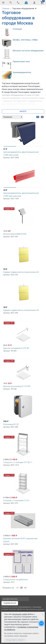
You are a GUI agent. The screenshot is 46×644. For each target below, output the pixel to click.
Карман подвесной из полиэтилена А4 (21, 272)
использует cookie (20, 614)
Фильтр (23, 111)
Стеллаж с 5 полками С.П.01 (16, 501)
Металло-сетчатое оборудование (28, 51)
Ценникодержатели (22, 72)
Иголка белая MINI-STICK (15, 234)
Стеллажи (17, 29)
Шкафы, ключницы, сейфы (25, 40)
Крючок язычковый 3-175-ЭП (17, 386)
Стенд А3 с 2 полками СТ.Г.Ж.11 (18, 462)
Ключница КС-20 (11, 424)
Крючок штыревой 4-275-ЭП (16, 348)
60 (25, 588)
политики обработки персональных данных (26, 609)
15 (17, 588)
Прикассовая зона (21, 62)
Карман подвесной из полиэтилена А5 (21, 310)
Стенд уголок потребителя (15, 580)
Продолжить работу (15, 640)
